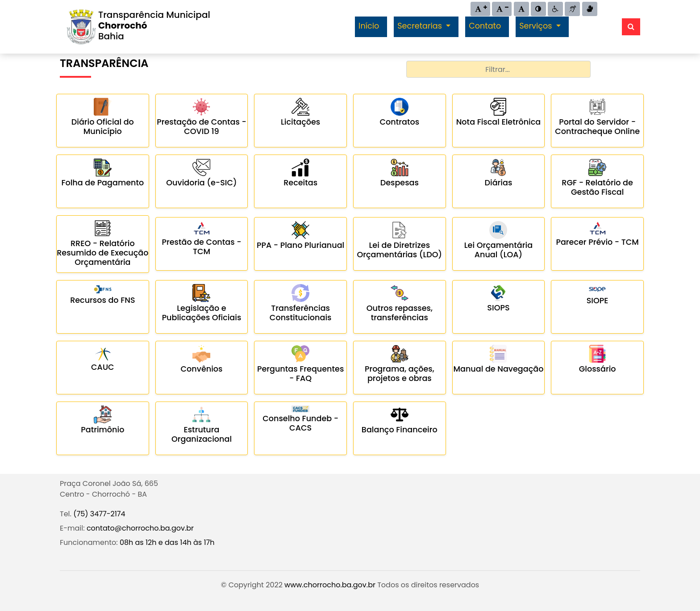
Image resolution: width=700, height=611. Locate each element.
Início (369, 26)
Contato (485, 26)
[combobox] (498, 69)
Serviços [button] (537, 26)
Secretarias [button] (421, 26)
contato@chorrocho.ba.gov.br (140, 528)
